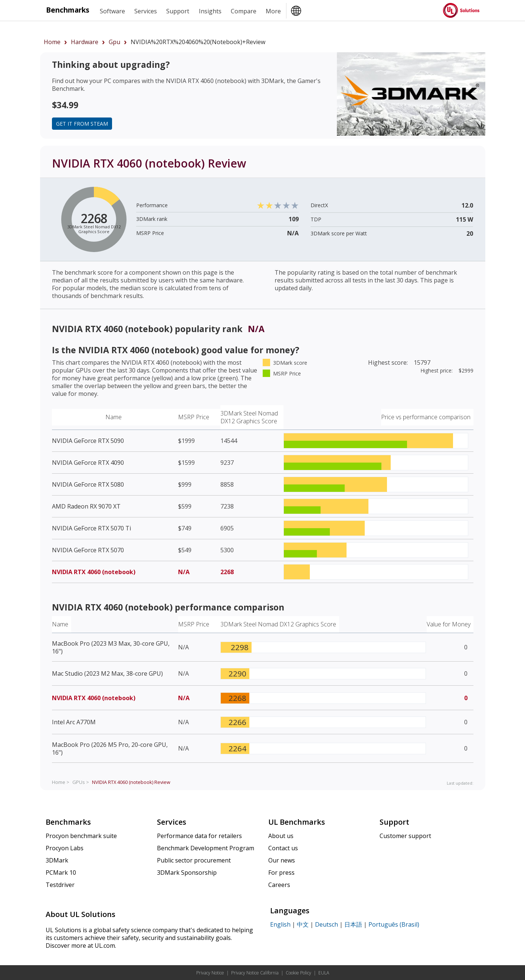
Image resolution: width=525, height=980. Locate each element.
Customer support (405, 836)
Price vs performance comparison (426, 417)
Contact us (283, 848)
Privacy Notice (210, 973)
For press (281, 873)
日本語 (353, 924)
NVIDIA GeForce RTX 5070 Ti (91, 528)
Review (131, 782)
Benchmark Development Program (206, 848)
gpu (114, 42)
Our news (282, 860)
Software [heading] (112, 11)
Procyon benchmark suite (81, 836)
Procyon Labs (65, 848)
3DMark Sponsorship (187, 873)
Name (114, 417)
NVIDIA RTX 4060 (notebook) (94, 572)
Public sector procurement (194, 860)
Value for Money (449, 624)
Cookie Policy (298, 973)
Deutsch (327, 924)
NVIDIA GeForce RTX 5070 (88, 550)
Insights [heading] (210, 11)
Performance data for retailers (199, 836)
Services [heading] (146, 11)
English (280, 924)
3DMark (57, 860)
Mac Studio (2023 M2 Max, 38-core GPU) (107, 673)
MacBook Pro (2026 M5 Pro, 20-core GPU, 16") (110, 749)
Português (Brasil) (394, 924)
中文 (303, 924)
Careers (279, 885)
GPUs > (81, 782)
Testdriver (60, 885)
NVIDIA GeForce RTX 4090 (88, 463)
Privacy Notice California (255, 973)
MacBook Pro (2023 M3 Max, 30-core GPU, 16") (111, 647)
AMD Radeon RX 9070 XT (86, 506)
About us (281, 836)
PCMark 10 (61, 873)
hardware (85, 42)
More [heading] (273, 11)
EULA (324, 973)
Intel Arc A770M (74, 722)
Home (52, 42)
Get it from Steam (82, 124)
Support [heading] (178, 11)
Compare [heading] (244, 11)
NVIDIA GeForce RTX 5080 (88, 484)
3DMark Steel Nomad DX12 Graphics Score (249, 417)
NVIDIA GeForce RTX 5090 (88, 441)
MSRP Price (194, 417)
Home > (61, 782)
